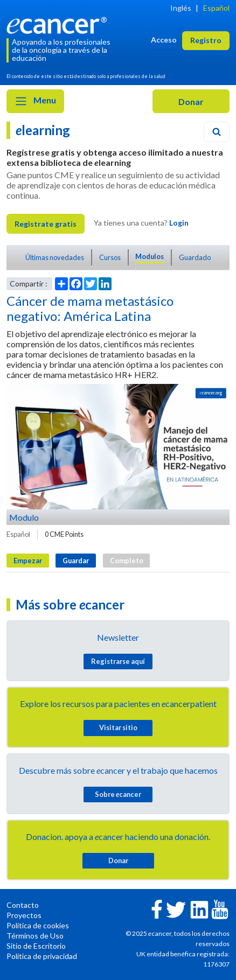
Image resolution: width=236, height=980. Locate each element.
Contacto (23, 905)
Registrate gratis (46, 224)
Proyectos (24, 915)
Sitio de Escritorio (36, 946)
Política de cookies (38, 925)
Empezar (28, 561)
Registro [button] (206, 40)
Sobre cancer (118, 794)
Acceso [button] (164, 40)
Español (216, 8)
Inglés (181, 8)
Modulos (150, 256)
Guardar (76, 561)
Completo (127, 561)
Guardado (195, 257)
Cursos (110, 257)
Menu (35, 101)
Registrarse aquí (118, 661)
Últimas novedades (55, 257)
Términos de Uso (35, 936)
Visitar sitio (118, 727)
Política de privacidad (42, 956)
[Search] (217, 132)
